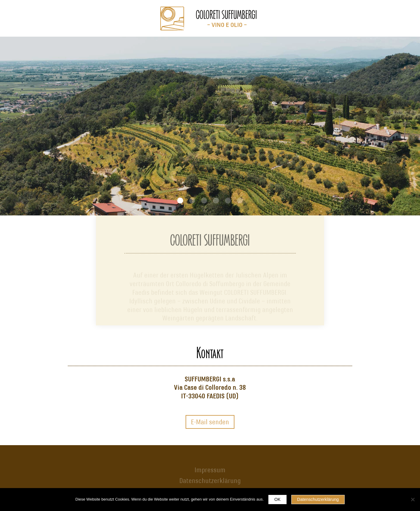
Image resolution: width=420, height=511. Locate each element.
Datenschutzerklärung (210, 481)
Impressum (210, 470)
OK (277, 499)
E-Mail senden (210, 422)
